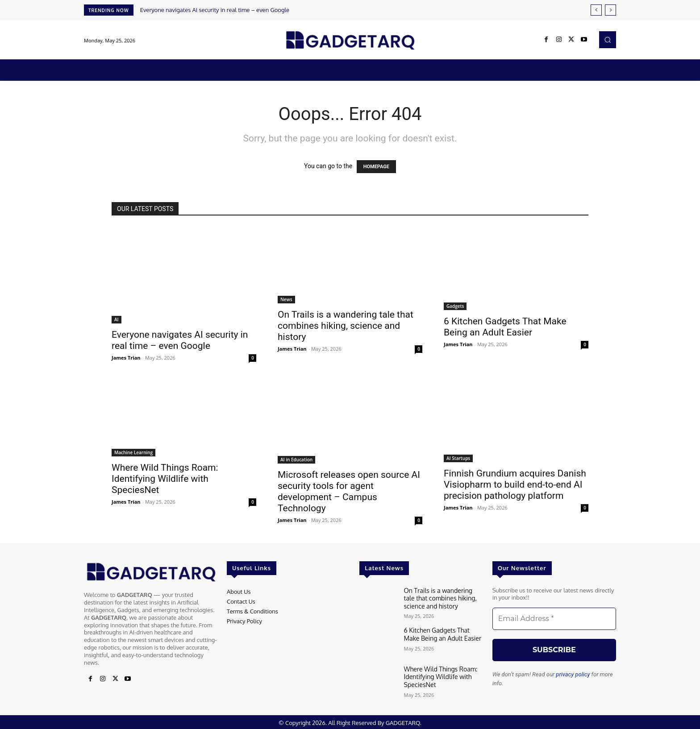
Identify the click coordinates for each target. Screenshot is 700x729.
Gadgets (455, 306)
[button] (608, 40)
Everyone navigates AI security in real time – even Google (215, 10)
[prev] (596, 10)
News (286, 299)
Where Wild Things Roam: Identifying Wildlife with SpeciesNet (165, 479)
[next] (610, 10)
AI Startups (458, 458)
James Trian (126, 358)
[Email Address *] (554, 619)
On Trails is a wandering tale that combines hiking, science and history (346, 326)
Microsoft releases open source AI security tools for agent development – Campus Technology (349, 491)
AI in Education (296, 460)
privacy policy (573, 674)
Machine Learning (133, 452)
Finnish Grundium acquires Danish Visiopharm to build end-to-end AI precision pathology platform (515, 485)
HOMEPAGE (376, 167)
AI (117, 319)
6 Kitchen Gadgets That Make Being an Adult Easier (505, 327)
